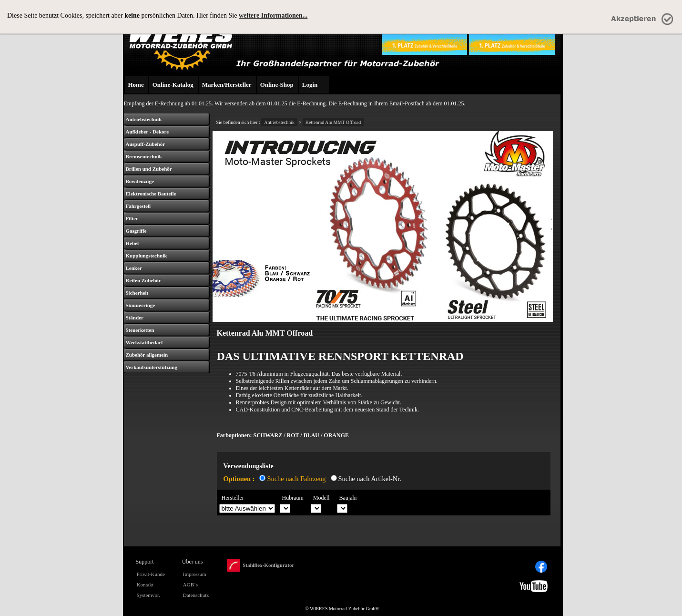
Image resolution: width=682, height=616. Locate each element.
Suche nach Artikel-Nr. (370, 479)
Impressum (195, 574)
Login (310, 85)
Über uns (193, 562)
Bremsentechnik (144, 156)
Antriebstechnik (144, 119)
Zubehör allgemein (147, 355)
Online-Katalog (173, 85)
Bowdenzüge (140, 181)
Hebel (132, 243)
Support (145, 562)
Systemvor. (148, 595)
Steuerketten (140, 330)
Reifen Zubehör (143, 280)
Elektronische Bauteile (151, 194)
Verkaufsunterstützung (152, 367)
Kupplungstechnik (147, 256)
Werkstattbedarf (144, 342)
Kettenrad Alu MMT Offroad (333, 122)
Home (136, 85)
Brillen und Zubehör (149, 169)
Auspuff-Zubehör (146, 144)
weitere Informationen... (273, 15)
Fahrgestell (138, 206)
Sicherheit (137, 293)
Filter (132, 218)
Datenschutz (196, 595)
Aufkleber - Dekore (148, 132)
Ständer (135, 318)
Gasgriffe (136, 231)
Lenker (134, 268)
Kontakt (145, 585)
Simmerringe (141, 305)
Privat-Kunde (151, 574)
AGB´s (190, 585)
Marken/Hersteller (227, 85)
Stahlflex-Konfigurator (260, 566)
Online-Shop (277, 85)
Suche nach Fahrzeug (296, 479)
